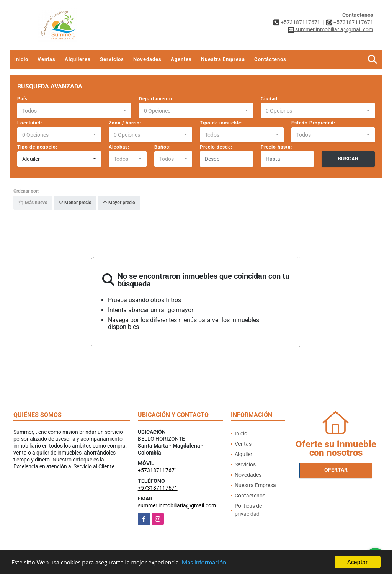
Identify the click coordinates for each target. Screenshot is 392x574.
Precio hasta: (276, 147)
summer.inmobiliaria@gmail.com (177, 505)
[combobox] (74, 111)
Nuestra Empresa (223, 59)
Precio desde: (216, 147)
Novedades (147, 59)
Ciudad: (270, 99)
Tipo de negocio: (37, 147)
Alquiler (243, 454)
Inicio (21, 59)
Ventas (47, 59)
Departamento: (156, 99)
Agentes (181, 59)
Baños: (163, 147)
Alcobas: (119, 147)
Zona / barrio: (125, 123)
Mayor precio (119, 203)
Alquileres (78, 59)
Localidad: (30, 123)
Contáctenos (270, 59)
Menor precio (75, 203)
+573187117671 (301, 22)
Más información (204, 563)
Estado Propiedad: (313, 123)
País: (23, 99)
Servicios (112, 59)
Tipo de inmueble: (221, 123)
